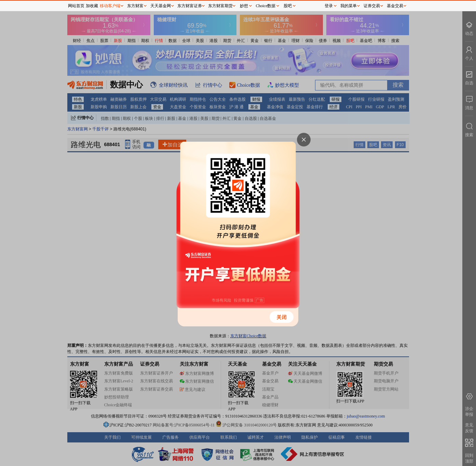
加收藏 (92, 6)
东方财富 (135, 6)
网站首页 (76, 6)
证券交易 (372, 6)
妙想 (244, 6)
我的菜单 (349, 6)
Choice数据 (266, 6)
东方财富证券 (190, 6)
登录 (329, 6)
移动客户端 (110, 6)
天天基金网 (161, 6)
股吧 (288, 6)
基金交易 (395, 6)
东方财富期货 (220, 6)
